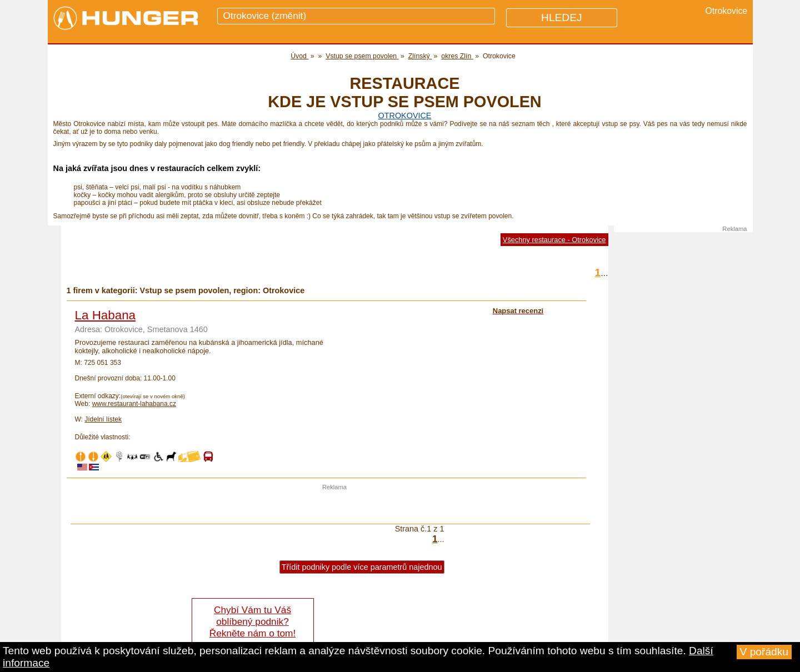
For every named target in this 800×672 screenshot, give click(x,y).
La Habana (106, 315)
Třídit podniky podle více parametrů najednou (362, 567)
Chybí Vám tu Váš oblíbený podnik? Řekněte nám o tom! (252, 621)
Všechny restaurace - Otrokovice (554, 240)
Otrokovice (405, 116)
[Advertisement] (334, 507)
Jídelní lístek (103, 419)
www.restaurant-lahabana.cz (134, 404)
